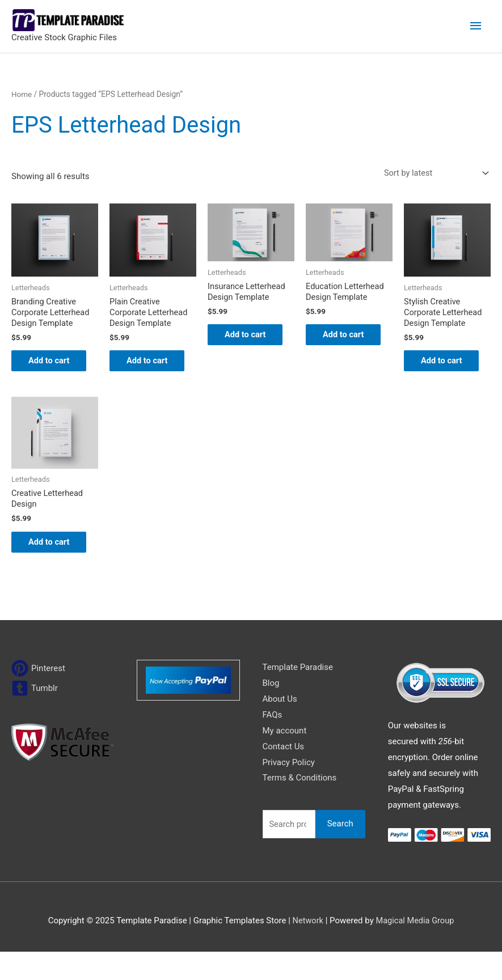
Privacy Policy (289, 790)
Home (22, 94)
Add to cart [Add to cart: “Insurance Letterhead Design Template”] (243, 342)
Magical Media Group (415, 949)
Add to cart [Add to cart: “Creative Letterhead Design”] (47, 563)
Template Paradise (298, 695)
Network (307, 949)
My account (285, 758)
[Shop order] (432, 173)
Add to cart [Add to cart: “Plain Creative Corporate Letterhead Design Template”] (145, 368)
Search (340, 852)
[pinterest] (38, 697)
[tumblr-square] (35, 716)
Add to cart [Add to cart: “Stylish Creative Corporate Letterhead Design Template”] (439, 368)
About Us (280, 727)
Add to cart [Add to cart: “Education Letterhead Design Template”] (341, 342)
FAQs (273, 743)
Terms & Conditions (300, 806)
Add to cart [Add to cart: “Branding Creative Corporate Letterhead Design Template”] (47, 368)
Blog (271, 711)
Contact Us (284, 774)
